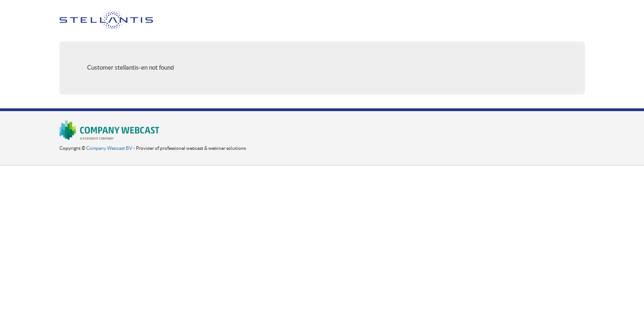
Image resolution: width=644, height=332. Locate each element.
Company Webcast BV (109, 148)
